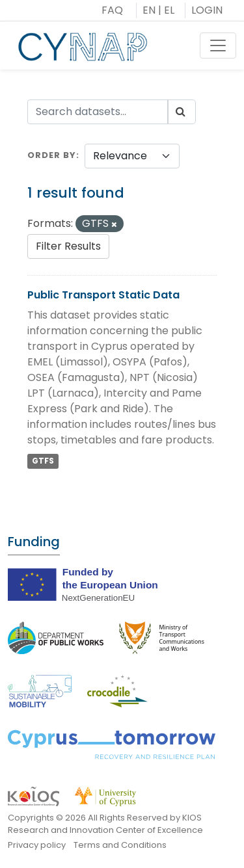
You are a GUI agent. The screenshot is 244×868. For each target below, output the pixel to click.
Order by (52, 155)
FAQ (112, 10)
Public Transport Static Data (103, 295)
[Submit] (182, 112)
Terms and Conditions (120, 845)
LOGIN (207, 10)
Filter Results (68, 246)
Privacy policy (37, 845)
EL (169, 10)
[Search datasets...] (98, 112)
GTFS (43, 461)
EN (149, 10)
